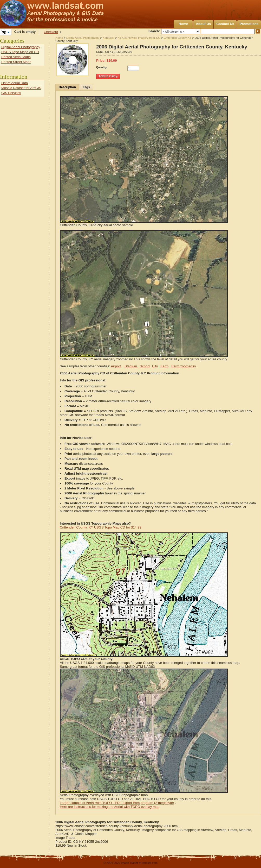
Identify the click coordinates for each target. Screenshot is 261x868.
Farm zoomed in (183, 366)
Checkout (51, 32)
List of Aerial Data (15, 83)
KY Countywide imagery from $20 (139, 38)
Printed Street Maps (16, 62)
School (145, 366)
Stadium (131, 366)
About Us (203, 24)
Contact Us (225, 24)
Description (67, 87)
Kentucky (109, 38)
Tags (86, 87)
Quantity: (102, 67)
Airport (116, 366)
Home (183, 24)
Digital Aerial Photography (83, 38)
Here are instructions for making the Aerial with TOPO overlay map (110, 807)
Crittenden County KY (178, 38)
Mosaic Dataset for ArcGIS (21, 88)
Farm (164, 366)
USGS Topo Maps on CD (20, 52)
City (155, 366)
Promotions (249, 24)
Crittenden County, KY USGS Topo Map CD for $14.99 (101, 527)
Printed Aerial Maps (16, 57)
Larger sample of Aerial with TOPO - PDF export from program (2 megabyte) (117, 803)
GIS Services (11, 93)
